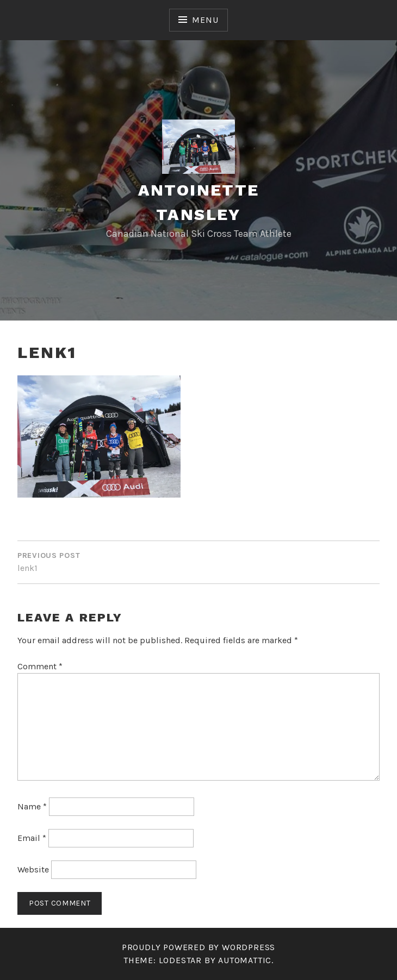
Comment (40, 666)
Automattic (245, 960)
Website (33, 869)
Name (32, 806)
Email (32, 838)
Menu (205, 20)
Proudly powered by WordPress (199, 947)
